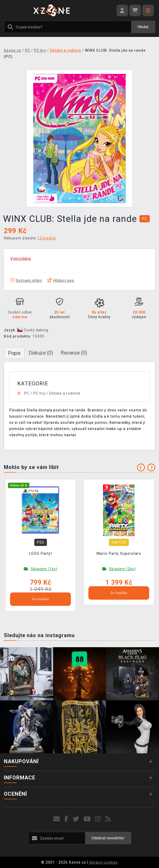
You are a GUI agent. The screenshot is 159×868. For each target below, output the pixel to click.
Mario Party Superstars (119, 553)
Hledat (143, 27)
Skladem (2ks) (122, 569)
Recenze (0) (74, 353)
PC (27, 393)
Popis (14, 353)
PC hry (39, 393)
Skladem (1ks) (44, 569)
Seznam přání (26, 280)
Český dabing (33, 330)
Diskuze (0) (41, 353)
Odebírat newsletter (108, 838)
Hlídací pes (61, 280)
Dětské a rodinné (65, 393)
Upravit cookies (103, 862)
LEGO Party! (41, 553)
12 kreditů (47, 238)
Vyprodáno (21, 259)
